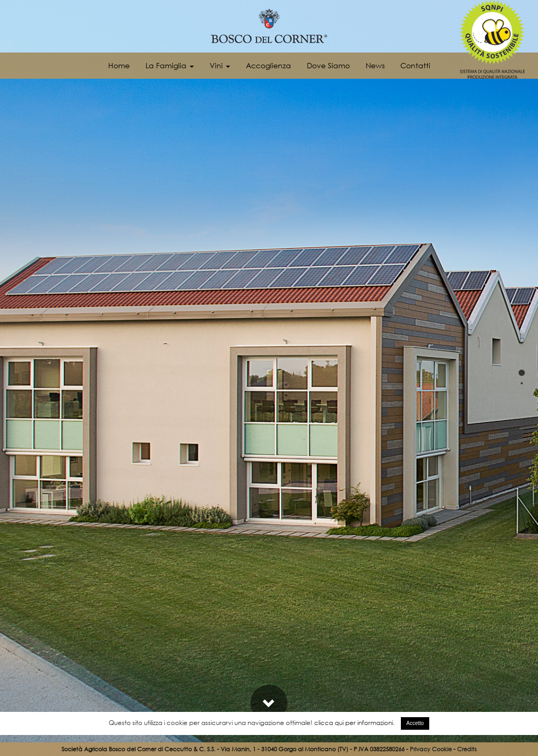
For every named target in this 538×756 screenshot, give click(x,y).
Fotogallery (493, 661)
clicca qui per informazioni (354, 723)
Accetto (415, 723)
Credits (467, 749)
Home (119, 65)
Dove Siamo (328, 65)
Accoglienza (268, 65)
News (375, 65)
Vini (220, 65)
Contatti (415, 65)
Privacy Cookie (431, 749)
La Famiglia (170, 65)
